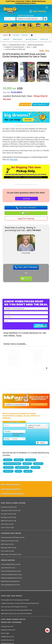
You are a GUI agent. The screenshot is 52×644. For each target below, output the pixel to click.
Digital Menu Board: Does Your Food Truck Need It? (16, 614)
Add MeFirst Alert (39, 405)
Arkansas (19, 461)
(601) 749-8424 (34, 230)
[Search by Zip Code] (45, 19)
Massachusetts (22, 468)
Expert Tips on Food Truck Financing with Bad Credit (17, 611)
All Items (16, 35)
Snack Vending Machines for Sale (11, 572)
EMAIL (26, 213)
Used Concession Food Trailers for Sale (13, 538)
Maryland (8, 468)
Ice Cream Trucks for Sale (9, 515)
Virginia (28, 472)
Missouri (35, 468)
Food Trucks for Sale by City (11, 485)
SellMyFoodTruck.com (8, 637)
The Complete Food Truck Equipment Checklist (15, 601)
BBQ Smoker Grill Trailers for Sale (11, 555)
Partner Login (5, 634)
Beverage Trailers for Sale (9, 548)
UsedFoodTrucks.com (7, 641)
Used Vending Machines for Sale (11, 565)
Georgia (27, 465)
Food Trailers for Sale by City (11, 490)
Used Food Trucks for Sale (9, 508)
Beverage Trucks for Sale (8, 518)
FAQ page (14, 159)
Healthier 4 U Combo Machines (30, 19)
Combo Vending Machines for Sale (11, 575)
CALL (26, 208)
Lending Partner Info (7, 627)
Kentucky (38, 465)
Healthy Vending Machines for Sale (11, 579)
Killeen (12, 336)
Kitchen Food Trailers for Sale (10, 542)
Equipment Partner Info (8, 631)
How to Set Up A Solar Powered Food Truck (14, 608)
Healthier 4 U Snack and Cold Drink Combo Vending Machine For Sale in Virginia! (37, 369)
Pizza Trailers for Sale (7, 552)
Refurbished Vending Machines (10, 582)
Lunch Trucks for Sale (7, 528)
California (31, 461)
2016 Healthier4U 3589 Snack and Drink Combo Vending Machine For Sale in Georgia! (14, 369)
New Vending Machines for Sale (10, 586)
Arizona (8, 461)
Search (41, 444)
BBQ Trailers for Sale (7, 545)
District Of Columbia (12, 465)
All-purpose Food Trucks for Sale (11, 511)
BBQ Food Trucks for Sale (9, 522)
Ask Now (26, 199)
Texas (19, 336)
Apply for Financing (26, 218)
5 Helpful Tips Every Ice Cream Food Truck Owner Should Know (20, 604)
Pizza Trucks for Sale (7, 525)
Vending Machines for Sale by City (13, 495)
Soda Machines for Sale (8, 569)
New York (8, 472)
